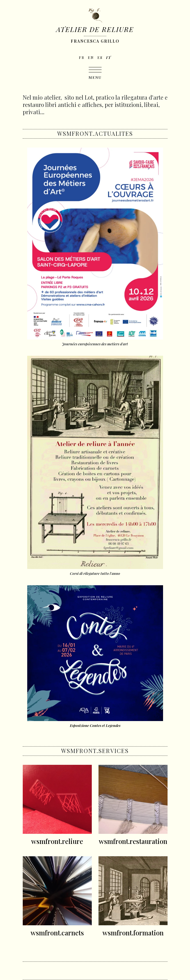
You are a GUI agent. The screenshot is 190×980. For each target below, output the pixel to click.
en (91, 57)
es (100, 57)
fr (82, 57)
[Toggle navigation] (95, 73)
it (109, 57)
